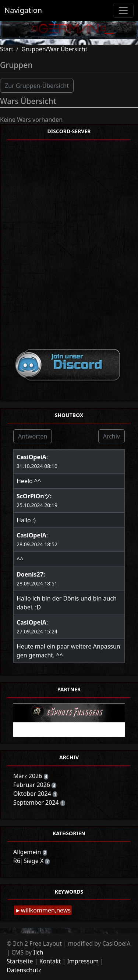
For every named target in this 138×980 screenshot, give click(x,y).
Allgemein (28, 852)
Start (7, 49)
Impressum (83, 961)
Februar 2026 (32, 785)
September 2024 (37, 802)
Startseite (20, 961)
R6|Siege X (29, 861)
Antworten (33, 436)
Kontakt (50, 961)
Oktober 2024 (33, 794)
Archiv (112, 436)
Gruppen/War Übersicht (54, 49)
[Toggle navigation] (123, 10)
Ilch (38, 952)
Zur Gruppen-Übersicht (37, 86)
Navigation (23, 10)
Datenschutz (24, 970)
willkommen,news (46, 910)
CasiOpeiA (31, 457)
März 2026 (29, 776)
